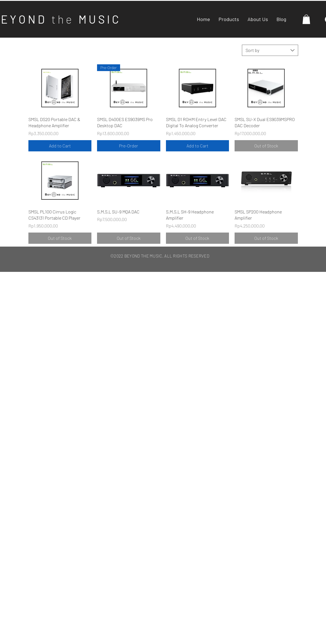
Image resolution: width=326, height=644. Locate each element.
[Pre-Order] (129, 146)
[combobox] (270, 50)
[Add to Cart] (60, 146)
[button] (306, 19)
